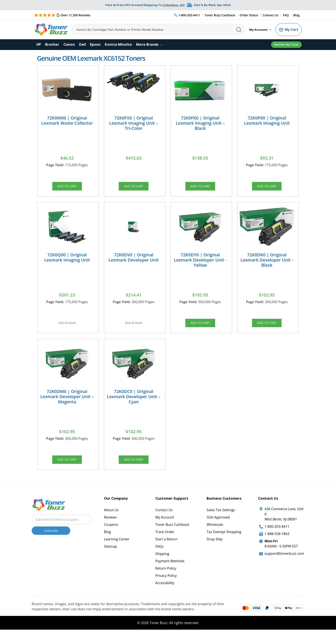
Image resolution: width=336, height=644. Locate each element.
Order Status (249, 15)
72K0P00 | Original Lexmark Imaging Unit (267, 120)
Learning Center (117, 550)
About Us (111, 521)
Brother (52, 45)
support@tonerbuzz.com (284, 564)
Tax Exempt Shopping (224, 543)
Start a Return (166, 550)
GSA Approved (218, 528)
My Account (260, 30)
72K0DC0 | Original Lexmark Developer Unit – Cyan (134, 404)
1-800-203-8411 (277, 537)
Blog (296, 15)
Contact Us (271, 15)
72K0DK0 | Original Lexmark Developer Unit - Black (267, 263)
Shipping (162, 564)
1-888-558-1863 (277, 544)
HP (39, 45)
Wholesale (215, 535)
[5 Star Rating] (62, 15)
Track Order (165, 543)
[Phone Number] (187, 15)
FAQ (286, 15)
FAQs (159, 557)
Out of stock (67, 328)
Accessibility (165, 594)
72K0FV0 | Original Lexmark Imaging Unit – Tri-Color (134, 123)
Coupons (111, 535)
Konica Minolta (118, 45)
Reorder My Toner (286, 44)
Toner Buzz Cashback (220, 15)
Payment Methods (170, 572)
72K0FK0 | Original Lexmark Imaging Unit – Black (200, 123)
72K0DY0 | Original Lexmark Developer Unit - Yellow (200, 263)
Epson (95, 45)
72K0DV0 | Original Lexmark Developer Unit (133, 261)
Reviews (110, 528)
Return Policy (166, 579)
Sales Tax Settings (221, 521)
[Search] (158, 30)
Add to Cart (67, 187)
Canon (69, 45)
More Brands (149, 45)
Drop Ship (214, 550)
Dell (82, 45)
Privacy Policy (166, 586)
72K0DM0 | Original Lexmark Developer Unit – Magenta (67, 404)
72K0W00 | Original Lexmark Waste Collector (67, 120)
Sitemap (110, 557)
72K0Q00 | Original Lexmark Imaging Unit (67, 261)
